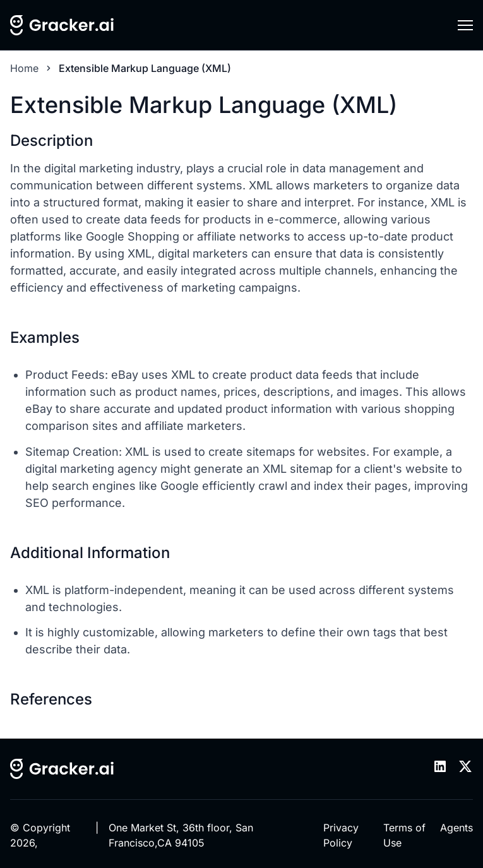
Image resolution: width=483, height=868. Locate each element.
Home (24, 68)
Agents (456, 828)
